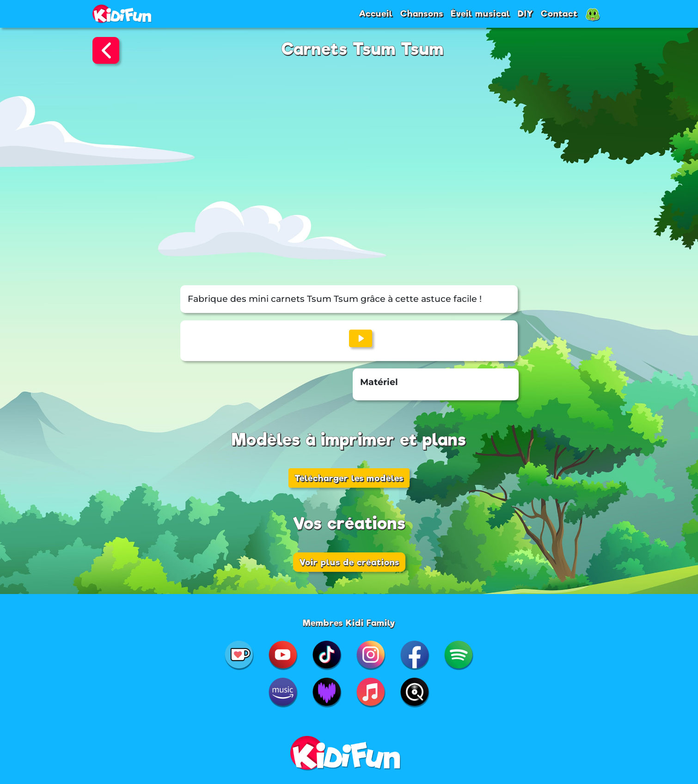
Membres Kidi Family (349, 623)
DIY (526, 13)
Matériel (379, 382)
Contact (559, 13)
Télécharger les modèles (349, 478)
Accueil (376, 13)
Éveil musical (481, 13)
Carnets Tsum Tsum (363, 49)
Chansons (422, 13)
